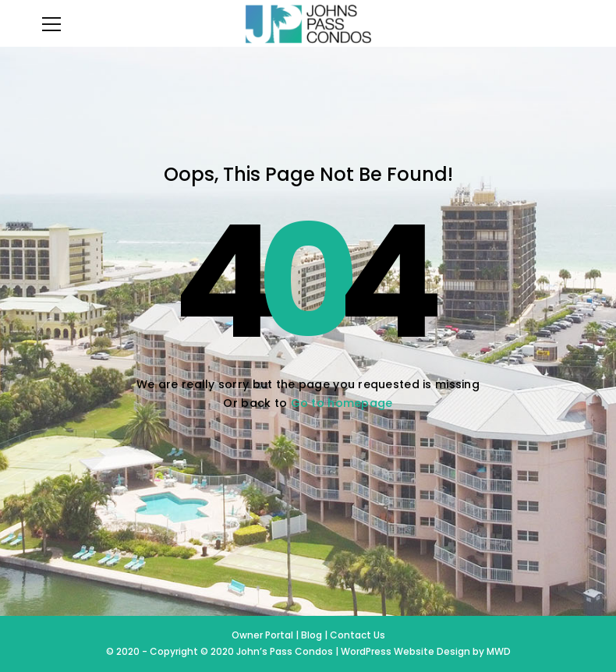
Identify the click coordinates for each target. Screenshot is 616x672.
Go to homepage (342, 403)
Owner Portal (264, 635)
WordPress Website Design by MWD (426, 651)
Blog (312, 635)
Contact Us (358, 635)
